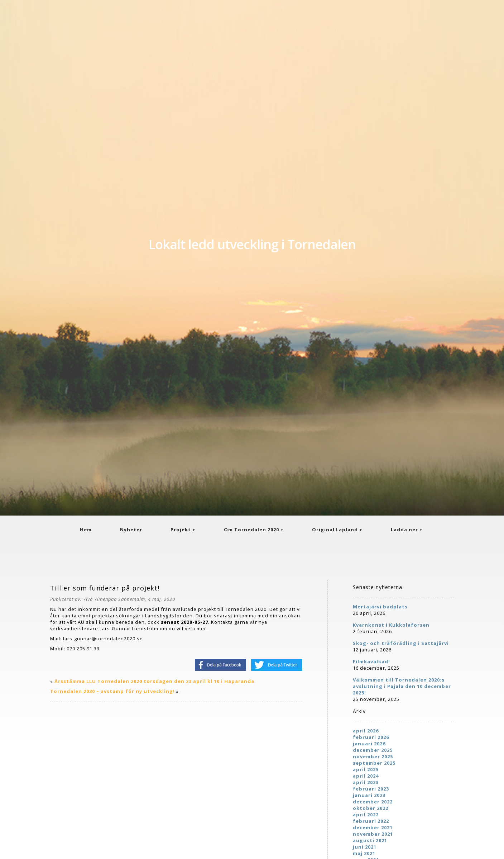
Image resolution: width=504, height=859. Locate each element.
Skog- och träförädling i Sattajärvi (401, 643)
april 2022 (366, 815)
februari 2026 (371, 737)
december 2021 (373, 827)
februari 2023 (371, 789)
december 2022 (373, 802)
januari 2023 (369, 795)
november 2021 (373, 834)
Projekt (181, 530)
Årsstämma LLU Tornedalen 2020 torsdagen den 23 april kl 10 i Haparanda (154, 681)
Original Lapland (335, 530)
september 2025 (374, 763)
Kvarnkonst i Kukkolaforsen (391, 625)
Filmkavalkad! (371, 661)
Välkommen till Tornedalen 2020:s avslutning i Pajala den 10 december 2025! (402, 686)
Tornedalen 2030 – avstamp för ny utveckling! (112, 691)
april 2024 (366, 776)
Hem (86, 530)
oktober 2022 (371, 808)
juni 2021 (365, 847)
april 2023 (366, 782)
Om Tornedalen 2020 (251, 530)
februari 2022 (371, 821)
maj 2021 (364, 853)
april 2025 (366, 769)
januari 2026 (369, 744)
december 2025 (373, 750)
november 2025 (373, 756)
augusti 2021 (370, 840)
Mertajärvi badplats (380, 607)
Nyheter (131, 530)
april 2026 (366, 731)
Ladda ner (404, 530)
